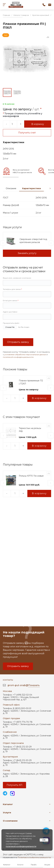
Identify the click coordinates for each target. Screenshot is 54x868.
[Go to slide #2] (17, 92)
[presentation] (50, 188)
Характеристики (31, 188)
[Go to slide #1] (7, 92)
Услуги (7, 813)
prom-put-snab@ (24, 685)
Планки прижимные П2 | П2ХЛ (31, 382)
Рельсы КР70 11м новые (31, 476)
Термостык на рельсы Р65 (30, 430)
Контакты (8, 680)
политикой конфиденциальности (18, 357)
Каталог (8, 804)
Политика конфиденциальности (34, 858)
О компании (10, 821)
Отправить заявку (18, 342)
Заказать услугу (27, 253)
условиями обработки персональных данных (25, 354)
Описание (11, 188)
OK (44, 840)
